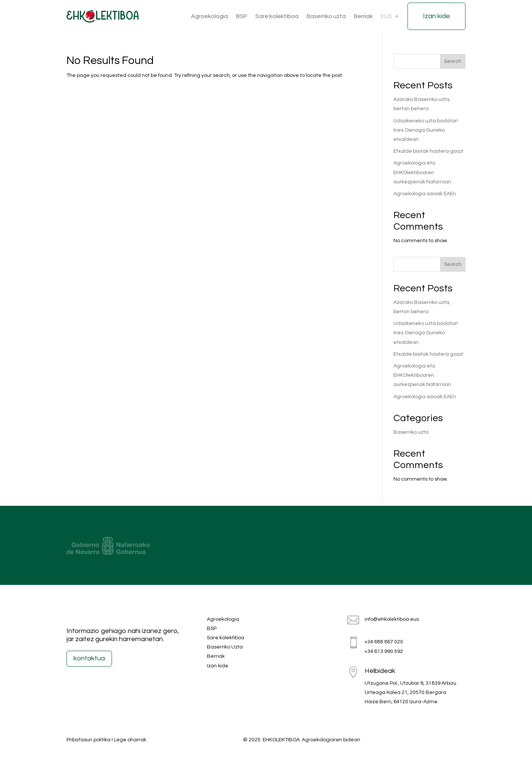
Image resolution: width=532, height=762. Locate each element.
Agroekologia (209, 16)
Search (453, 61)
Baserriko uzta (326, 16)
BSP (242, 16)
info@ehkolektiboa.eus (392, 619)
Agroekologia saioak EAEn (425, 194)
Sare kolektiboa (277, 16)
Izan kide (436, 16)
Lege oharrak (130, 740)
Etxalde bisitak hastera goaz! (428, 151)
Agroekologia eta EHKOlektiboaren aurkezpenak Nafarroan (422, 172)
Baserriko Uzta (225, 647)
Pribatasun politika (88, 740)
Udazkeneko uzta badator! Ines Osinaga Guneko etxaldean (426, 130)
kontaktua (89, 658)
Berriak (363, 16)
